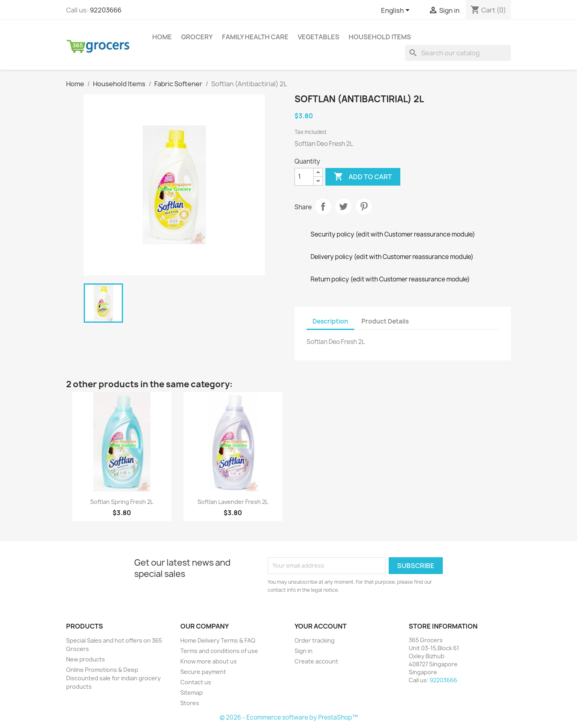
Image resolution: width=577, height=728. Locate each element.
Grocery (197, 37)
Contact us (196, 682)
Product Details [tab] (385, 321)
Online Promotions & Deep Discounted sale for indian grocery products (113, 678)
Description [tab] (330, 321)
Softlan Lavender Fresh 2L (233, 502)
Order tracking (315, 640)
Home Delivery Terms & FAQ (218, 640)
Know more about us (209, 661)
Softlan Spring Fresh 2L (122, 502)
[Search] (458, 53)
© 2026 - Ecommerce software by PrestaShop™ (289, 717)
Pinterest (364, 206)
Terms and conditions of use (219, 651)
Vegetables (319, 37)
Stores (190, 703)
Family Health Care (255, 37)
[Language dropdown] (397, 11)
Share (323, 206)
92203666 (106, 10)
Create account (316, 661)
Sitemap (192, 693)
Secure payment (203, 672)
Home (162, 37)
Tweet (343, 206)
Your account (321, 626)
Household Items (380, 37)
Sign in (304, 651)
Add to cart (363, 177)
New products (86, 659)
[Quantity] (304, 177)
